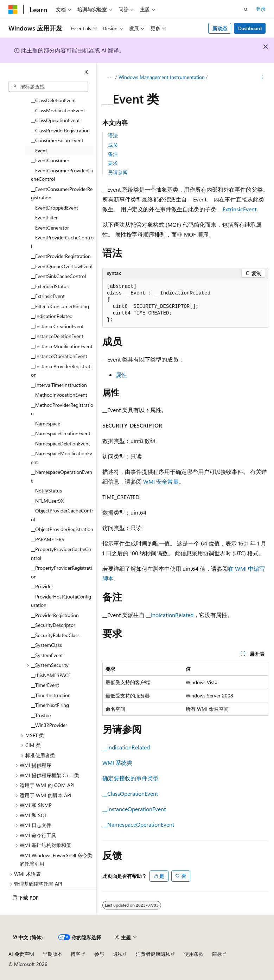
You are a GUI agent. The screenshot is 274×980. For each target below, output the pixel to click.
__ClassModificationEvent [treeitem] (58, 110)
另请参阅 (118, 172)
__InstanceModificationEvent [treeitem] (62, 346)
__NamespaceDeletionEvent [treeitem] (60, 443)
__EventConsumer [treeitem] (50, 160)
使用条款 (194, 954)
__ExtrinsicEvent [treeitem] (48, 296)
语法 (113, 135)
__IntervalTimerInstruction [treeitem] (59, 385)
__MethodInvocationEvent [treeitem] (59, 395)
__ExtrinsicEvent (237, 209)
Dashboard (250, 28)
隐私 (117, 954)
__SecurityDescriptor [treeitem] (53, 625)
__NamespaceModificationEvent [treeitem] (62, 458)
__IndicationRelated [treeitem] (52, 316)
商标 (217, 954)
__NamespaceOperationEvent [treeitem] (62, 476)
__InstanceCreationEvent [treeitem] (57, 326)
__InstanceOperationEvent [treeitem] (59, 356)
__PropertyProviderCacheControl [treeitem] (61, 554)
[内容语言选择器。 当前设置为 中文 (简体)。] (28, 938)
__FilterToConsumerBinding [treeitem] (60, 306)
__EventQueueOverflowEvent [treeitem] (62, 266)
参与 (99, 954)
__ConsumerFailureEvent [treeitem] (57, 140)
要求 (113, 163)
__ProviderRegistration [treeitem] (55, 615)
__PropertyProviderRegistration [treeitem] (61, 572)
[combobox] (48, 87)
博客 (76, 954)
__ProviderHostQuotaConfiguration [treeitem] (61, 601)
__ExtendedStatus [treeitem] (50, 286)
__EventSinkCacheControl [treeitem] (58, 276)
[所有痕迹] (109, 78)
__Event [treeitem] (39, 150)
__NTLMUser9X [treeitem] (47, 501)
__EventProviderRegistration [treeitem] (61, 256)
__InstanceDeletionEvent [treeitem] (57, 336)
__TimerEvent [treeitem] (45, 685)
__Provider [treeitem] (42, 586)
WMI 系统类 (117, 763)
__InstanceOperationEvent (134, 809)
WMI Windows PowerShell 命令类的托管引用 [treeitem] (56, 860)
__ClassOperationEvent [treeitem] (55, 120)
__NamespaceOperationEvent (138, 824)
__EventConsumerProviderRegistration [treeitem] (62, 193)
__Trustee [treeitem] (41, 715)
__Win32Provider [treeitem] (49, 725)
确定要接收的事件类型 (130, 778)
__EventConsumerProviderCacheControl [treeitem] (62, 175)
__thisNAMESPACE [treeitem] (51, 675)
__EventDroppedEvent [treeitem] (55, 208)
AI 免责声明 (21, 954)
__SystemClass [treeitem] (46, 645)
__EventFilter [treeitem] (44, 217)
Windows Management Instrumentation (162, 77)
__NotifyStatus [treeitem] (46, 491)
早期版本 (52, 954)
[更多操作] (262, 78)
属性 (121, 375)
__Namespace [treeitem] (46, 423)
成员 (113, 145)
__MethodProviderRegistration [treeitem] (62, 409)
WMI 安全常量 (161, 481)
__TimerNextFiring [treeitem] (50, 705)
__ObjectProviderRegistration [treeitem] (62, 529)
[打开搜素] (246, 9)
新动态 (220, 28)
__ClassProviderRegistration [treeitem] (60, 130)
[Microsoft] (13, 9)
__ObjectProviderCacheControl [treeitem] (62, 515)
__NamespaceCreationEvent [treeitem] (61, 433)
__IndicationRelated (170, 615)
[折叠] (86, 72)
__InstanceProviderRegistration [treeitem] (61, 371)
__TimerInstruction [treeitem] (51, 695)
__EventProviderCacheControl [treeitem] (62, 242)
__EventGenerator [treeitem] (50, 228)
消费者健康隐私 (153, 954)
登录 (261, 9)
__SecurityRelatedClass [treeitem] (55, 635)
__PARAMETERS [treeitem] (48, 539)
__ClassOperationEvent (130, 793)
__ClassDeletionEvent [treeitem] (53, 100)
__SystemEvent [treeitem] (47, 655)
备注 (113, 154)
